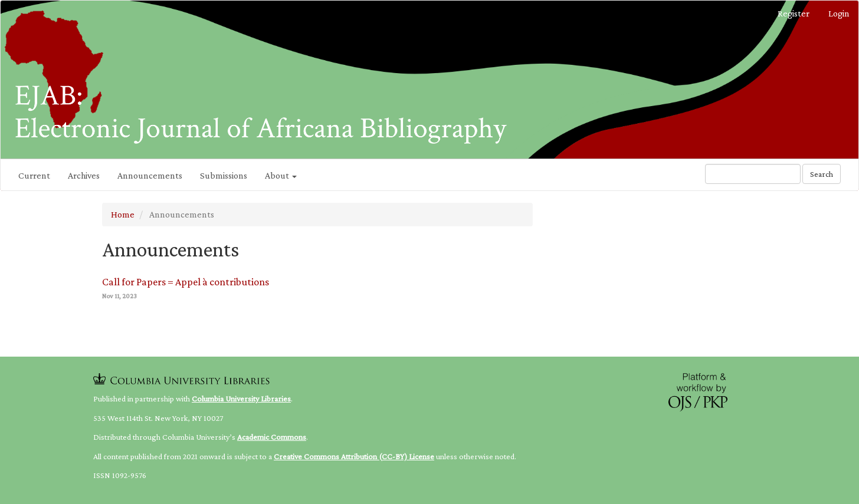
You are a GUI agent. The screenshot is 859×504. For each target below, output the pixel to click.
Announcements (150, 175)
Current (34, 175)
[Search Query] (753, 174)
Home (123, 214)
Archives (84, 175)
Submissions (224, 175)
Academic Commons (272, 437)
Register (794, 13)
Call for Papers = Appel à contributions (186, 282)
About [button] (281, 175)
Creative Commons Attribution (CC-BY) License (354, 456)
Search (822, 174)
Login (839, 13)
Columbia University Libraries (241, 398)
